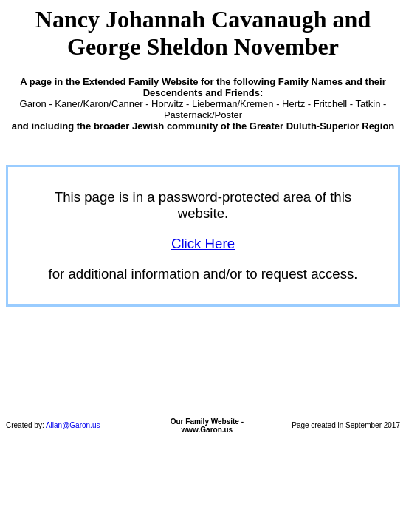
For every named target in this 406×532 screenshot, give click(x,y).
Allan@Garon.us (73, 425)
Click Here (203, 243)
